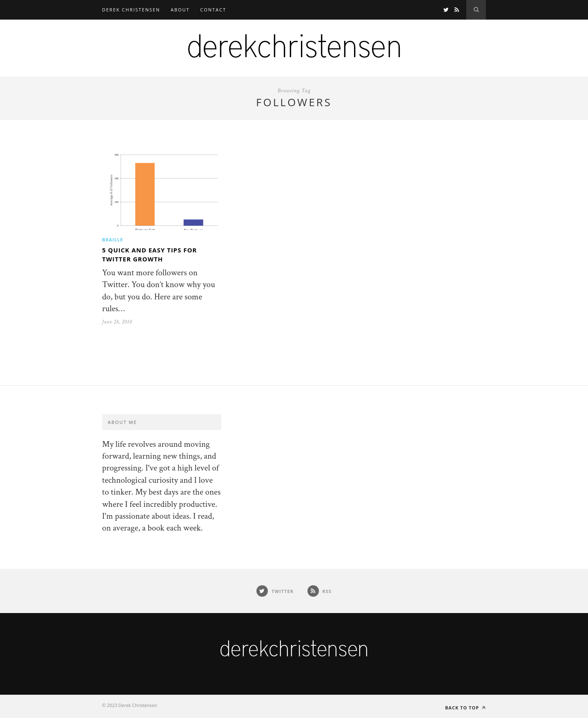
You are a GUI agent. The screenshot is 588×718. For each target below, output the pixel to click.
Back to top (465, 708)
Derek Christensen (131, 10)
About (180, 10)
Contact (213, 10)
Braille (112, 240)
